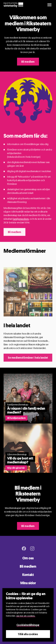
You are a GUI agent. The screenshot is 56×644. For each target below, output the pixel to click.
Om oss (28, 558)
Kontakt (28, 575)
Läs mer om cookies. (26, 616)
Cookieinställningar (28, 625)
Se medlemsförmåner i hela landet (28, 358)
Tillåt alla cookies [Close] (28, 634)
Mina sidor (28, 583)
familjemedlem (21, 219)
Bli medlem (28, 62)
